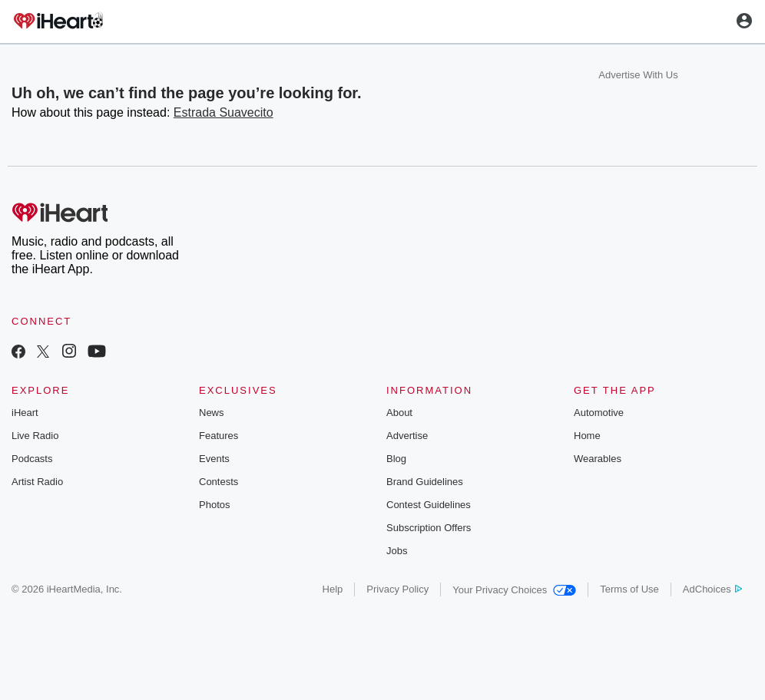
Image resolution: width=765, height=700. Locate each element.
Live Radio (35, 436)
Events (214, 459)
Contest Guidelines (429, 505)
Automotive (599, 413)
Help (333, 589)
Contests (219, 482)
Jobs (397, 551)
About (399, 413)
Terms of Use (629, 589)
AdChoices (712, 589)
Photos (214, 505)
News (212, 413)
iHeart (25, 413)
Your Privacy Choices (514, 590)
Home (587, 436)
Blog (396, 459)
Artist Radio (37, 482)
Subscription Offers (429, 528)
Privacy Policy (397, 589)
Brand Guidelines (425, 482)
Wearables (598, 459)
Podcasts (32, 459)
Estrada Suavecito (224, 112)
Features (219, 436)
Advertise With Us (638, 75)
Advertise (407, 436)
